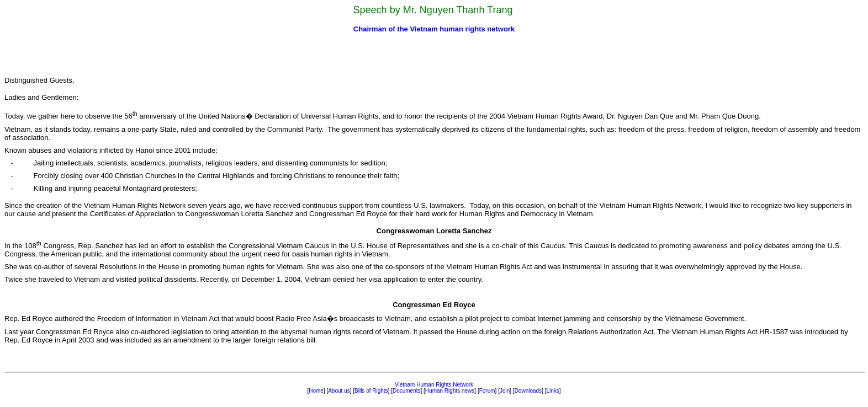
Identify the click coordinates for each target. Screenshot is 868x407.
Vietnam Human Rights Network (434, 385)
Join (505, 391)
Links (552, 391)
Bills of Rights (371, 391)
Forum (487, 391)
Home (316, 391)
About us (339, 391)
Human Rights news (450, 391)
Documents (407, 391)
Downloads (528, 391)
